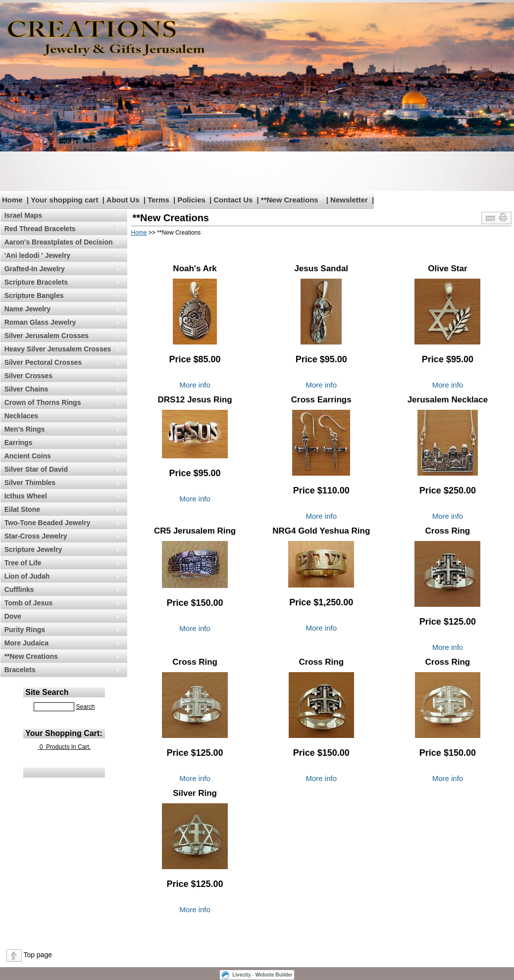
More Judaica (26, 643)
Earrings (19, 442)
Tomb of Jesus (29, 603)
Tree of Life (23, 563)
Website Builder (274, 975)
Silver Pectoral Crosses (43, 362)
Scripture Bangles (34, 295)
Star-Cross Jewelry (36, 536)
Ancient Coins (28, 456)
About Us (123, 200)
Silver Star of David (36, 469)
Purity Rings (25, 630)
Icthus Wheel (26, 496)
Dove (13, 616)
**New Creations (290, 200)
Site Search (47, 692)
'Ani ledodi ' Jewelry (37, 255)
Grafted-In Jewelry (35, 269)
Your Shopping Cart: (64, 733)
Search (85, 707)
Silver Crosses (28, 376)
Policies (191, 200)
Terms (158, 200)
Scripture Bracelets (36, 282)
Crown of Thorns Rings (43, 402)
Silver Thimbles (30, 483)
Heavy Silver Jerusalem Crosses (58, 349)
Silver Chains (26, 389)
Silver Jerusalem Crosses (47, 336)
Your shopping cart (64, 200)
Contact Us (233, 200)
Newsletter (349, 200)
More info (195, 385)
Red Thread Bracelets (40, 229)
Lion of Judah (27, 576)
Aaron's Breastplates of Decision (59, 242)
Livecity (241, 975)
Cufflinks (19, 589)
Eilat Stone (22, 509)
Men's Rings (25, 429)
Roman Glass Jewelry (40, 322)
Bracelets (20, 670)
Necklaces (22, 416)
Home (12, 200)
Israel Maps (23, 215)
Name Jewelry (27, 309)
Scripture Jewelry (33, 549)
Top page (38, 955)
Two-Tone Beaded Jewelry (48, 523)
